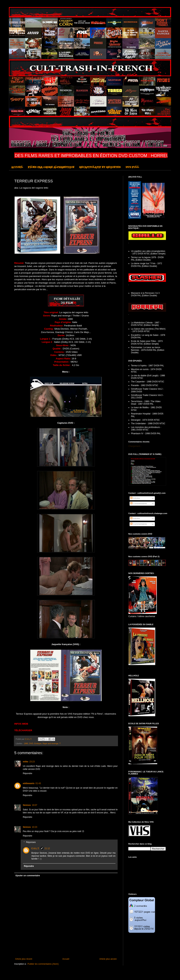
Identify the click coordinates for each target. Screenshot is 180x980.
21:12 (47, 848)
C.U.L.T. (35, 848)
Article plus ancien (108, 959)
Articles (135, 498)
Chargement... (135, 446)
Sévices (27, 805)
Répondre (28, 773)
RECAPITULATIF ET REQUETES (100, 167)
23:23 (32, 762)
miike (26, 762)
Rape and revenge (51, 743)
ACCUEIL (17, 167)
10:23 (35, 827)
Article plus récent (24, 959)
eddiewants (29, 783)
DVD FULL (132, 167)
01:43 (38, 783)
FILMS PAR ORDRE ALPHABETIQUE (51, 167)
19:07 (35, 805)
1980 (26, 743)
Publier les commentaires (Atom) (43, 964)
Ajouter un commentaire (28, 876)
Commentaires (139, 504)
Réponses (31, 842)
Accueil (66, 959)
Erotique (38, 743)
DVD (31, 743)
